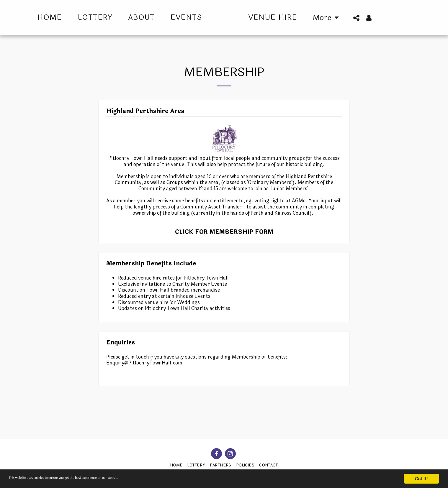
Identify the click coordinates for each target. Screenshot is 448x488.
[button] (372, 18)
